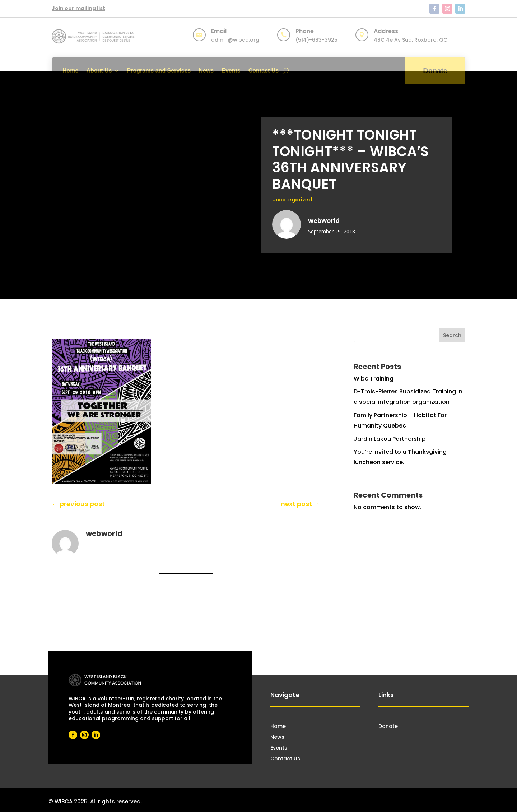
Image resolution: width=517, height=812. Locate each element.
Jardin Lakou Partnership (390, 439)
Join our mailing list (78, 8)
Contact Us (264, 71)
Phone (305, 31)
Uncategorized (292, 200)
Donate (435, 71)
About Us (99, 71)
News (206, 71)
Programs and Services (159, 71)
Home (70, 71)
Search (452, 335)
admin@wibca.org (235, 40)
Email (219, 31)
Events (231, 71)
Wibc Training (374, 379)
